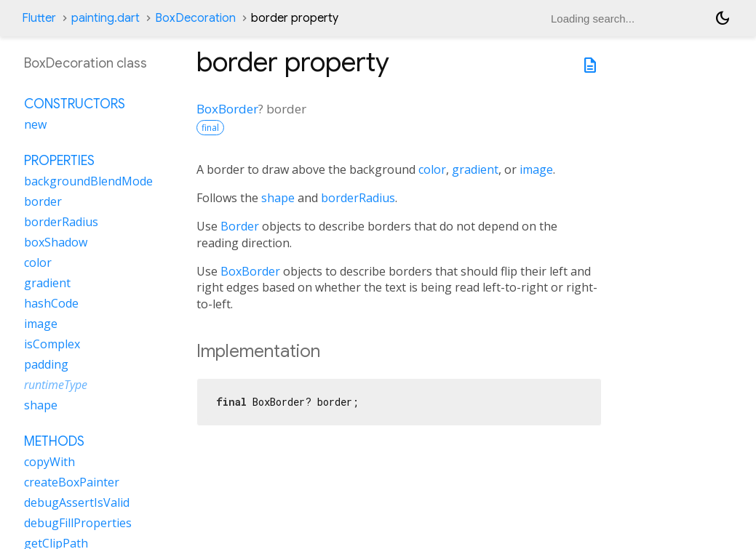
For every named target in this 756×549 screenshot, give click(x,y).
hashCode (51, 303)
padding (46, 364)
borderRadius (358, 198)
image (536, 169)
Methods (54, 441)
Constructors (75, 104)
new (35, 124)
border (43, 201)
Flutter (39, 18)
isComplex (52, 344)
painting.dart (106, 18)
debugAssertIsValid (77, 502)
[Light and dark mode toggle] (723, 18)
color (432, 169)
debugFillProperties (78, 523)
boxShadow (56, 242)
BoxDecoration (195, 18)
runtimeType (56, 385)
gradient (475, 169)
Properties (59, 161)
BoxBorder (227, 109)
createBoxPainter (72, 482)
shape (278, 198)
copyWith (49, 462)
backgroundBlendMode (88, 181)
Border (240, 226)
